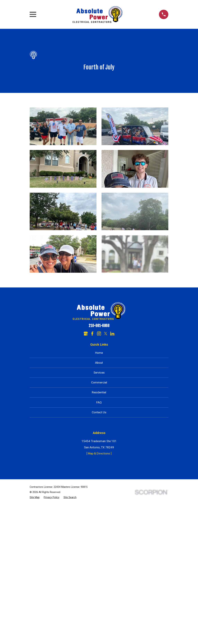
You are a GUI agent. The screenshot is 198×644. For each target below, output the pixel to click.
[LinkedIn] (112, 334)
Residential (99, 392)
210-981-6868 (99, 326)
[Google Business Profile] (86, 334)
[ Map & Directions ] (99, 453)
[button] (63, 126)
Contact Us (99, 412)
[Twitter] (106, 334)
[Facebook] (92, 334)
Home (99, 353)
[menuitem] (35, 497)
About (99, 363)
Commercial (99, 382)
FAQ (99, 402)
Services (99, 373)
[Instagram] (99, 334)
